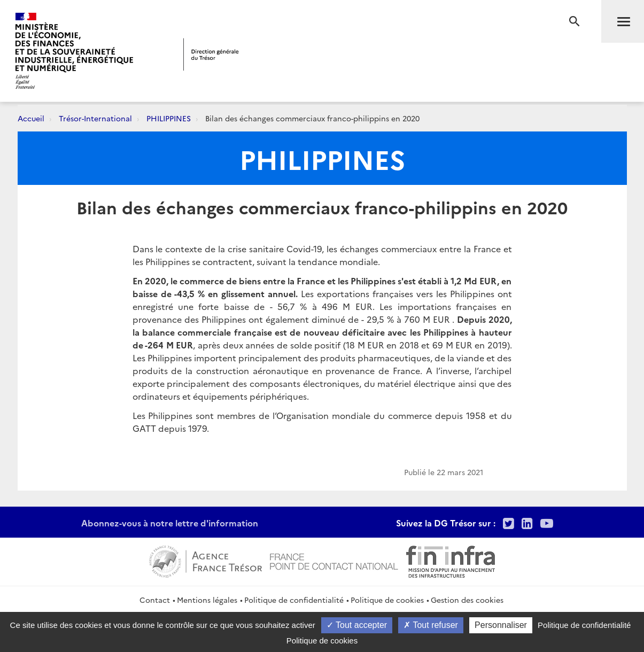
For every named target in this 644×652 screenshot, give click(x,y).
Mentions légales (207, 600)
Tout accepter (357, 625)
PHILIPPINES (169, 118)
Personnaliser (501, 625)
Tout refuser (431, 625)
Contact (155, 600)
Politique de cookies (387, 600)
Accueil (31, 118)
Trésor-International (95, 118)
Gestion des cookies (467, 600)
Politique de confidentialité (294, 600)
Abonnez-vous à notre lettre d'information (170, 523)
